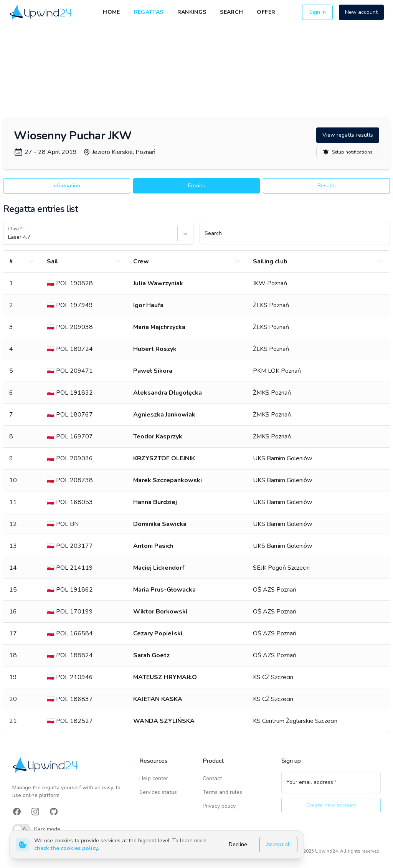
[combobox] (9, 237)
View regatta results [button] (348, 135)
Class (14, 229)
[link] (41, 12)
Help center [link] (154, 778)
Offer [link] (266, 12)
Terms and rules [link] (222, 792)
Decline (238, 844)
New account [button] (361, 12)
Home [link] (111, 12)
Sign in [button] (318, 12)
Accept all (278, 844)
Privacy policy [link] (219, 806)
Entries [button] (196, 186)
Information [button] (66, 186)
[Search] (295, 237)
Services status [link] (158, 792)
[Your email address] (331, 786)
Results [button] (327, 186)
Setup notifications (348, 152)
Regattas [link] (149, 12)
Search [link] (231, 12)
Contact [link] (212, 778)
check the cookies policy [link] (66, 848)
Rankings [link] (192, 12)
